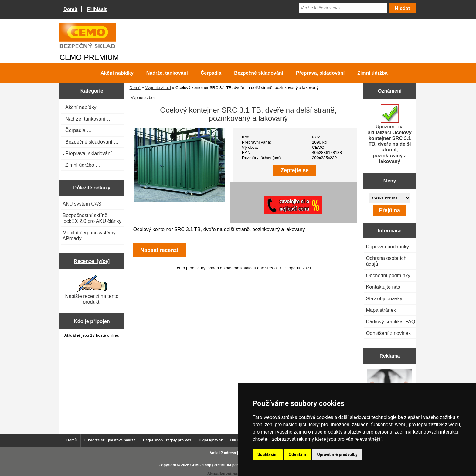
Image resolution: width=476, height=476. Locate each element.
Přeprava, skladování (320, 73)
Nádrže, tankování (167, 73)
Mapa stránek (381, 310)
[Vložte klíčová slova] (343, 8)
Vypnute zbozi (158, 88)
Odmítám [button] (297, 454)
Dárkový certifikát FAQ (390, 321)
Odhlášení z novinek (388, 333)
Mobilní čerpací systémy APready (89, 235)
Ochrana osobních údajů (386, 261)
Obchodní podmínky (388, 275)
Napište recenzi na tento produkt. (92, 290)
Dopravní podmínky (387, 246)
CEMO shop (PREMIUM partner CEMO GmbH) (230, 465)
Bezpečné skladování (259, 73)
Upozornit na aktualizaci (390, 134)
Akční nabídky (117, 73)
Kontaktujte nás (383, 287)
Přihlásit (97, 9)
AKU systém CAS (82, 204)
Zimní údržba (372, 73)
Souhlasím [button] (268, 454)
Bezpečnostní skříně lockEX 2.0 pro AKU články (92, 218)
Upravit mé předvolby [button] (337, 454)
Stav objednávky (384, 298)
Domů (70, 9)
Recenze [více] (92, 261)
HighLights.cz (211, 440)
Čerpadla (211, 73)
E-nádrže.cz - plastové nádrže (110, 440)
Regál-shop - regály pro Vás (167, 440)
